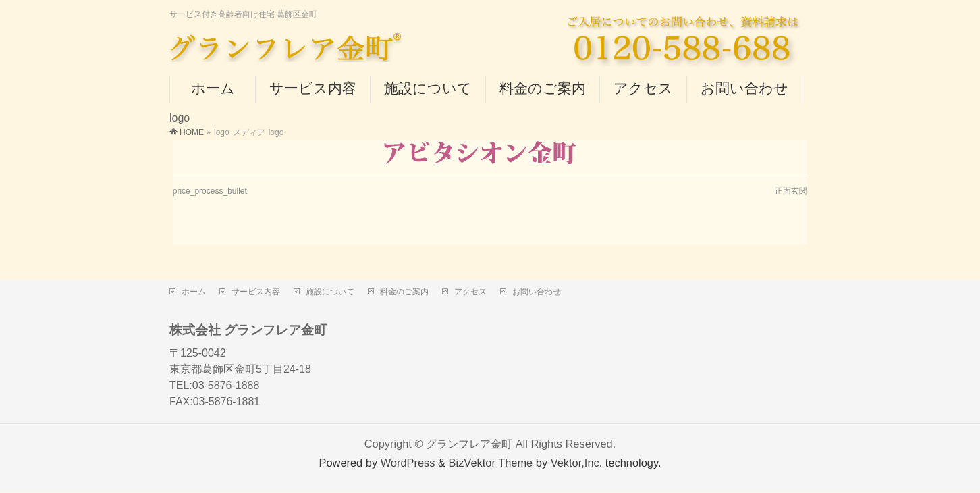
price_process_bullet (210, 191)
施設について (330, 292)
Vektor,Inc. (577, 463)
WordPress (408, 463)
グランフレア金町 (469, 444)
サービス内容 (256, 292)
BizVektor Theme (491, 463)
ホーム (194, 292)
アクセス (470, 292)
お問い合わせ (537, 292)
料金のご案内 (404, 292)
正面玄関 (791, 191)
